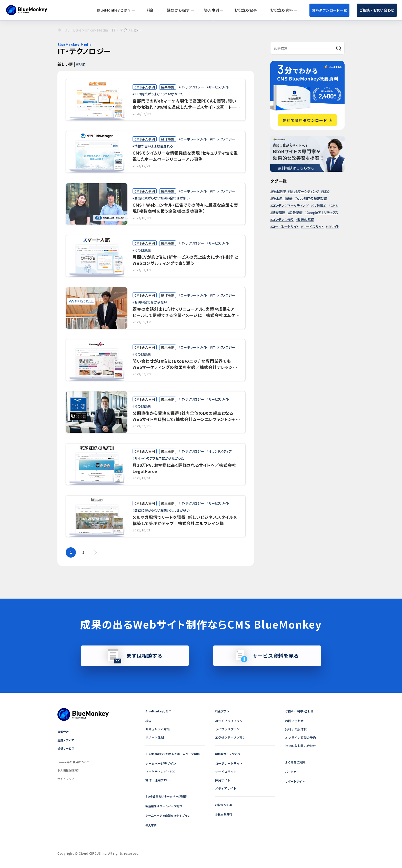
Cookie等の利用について (75, 762)
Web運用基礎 (282, 198)
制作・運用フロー (158, 780)
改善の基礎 (306, 220)
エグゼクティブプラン (230, 737)
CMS (334, 205)
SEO (326, 191)
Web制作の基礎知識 (312, 198)
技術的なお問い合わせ (300, 746)
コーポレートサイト (285, 226)
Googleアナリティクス (322, 212)
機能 (148, 721)
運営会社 (64, 731)
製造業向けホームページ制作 (165, 806)
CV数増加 (319, 205)
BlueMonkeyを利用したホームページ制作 (175, 754)
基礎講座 (279, 212)
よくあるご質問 (296, 762)
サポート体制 (155, 737)
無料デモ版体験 (296, 729)
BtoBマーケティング (304, 191)
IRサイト (333, 226)
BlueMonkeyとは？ (159, 711)
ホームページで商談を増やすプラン (170, 815)
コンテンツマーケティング (290, 205)
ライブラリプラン (227, 729)
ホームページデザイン (161, 763)
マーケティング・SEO (160, 771)
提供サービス (67, 748)
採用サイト (223, 780)
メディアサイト (226, 788)
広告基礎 (296, 212)
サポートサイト (296, 781)
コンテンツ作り (283, 220)
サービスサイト (313, 226)
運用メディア (67, 740)
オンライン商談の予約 (300, 737)
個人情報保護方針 (70, 770)
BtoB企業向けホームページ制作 (168, 796)
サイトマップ (67, 778)
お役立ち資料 (224, 814)
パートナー (293, 771)
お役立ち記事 (224, 805)
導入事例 (152, 825)
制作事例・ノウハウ (229, 754)
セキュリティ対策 (158, 729)
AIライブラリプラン (229, 721)
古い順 (82, 64)
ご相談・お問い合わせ (370, 10)
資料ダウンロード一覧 (308, 10)
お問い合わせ (294, 721)
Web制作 (279, 191)
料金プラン (223, 711)
